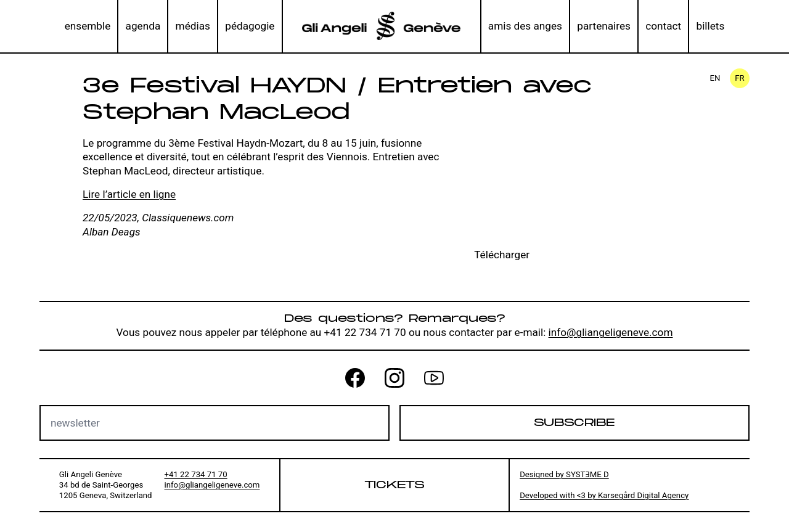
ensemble (88, 26)
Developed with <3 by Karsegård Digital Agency (604, 495)
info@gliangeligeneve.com (611, 332)
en (715, 78)
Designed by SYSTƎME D (564, 474)
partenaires (604, 26)
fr (739, 78)
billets (711, 26)
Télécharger (502, 255)
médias (193, 26)
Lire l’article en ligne (129, 194)
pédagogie (250, 26)
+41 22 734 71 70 (196, 474)
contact (663, 26)
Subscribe (574, 423)
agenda (143, 26)
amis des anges (525, 26)
